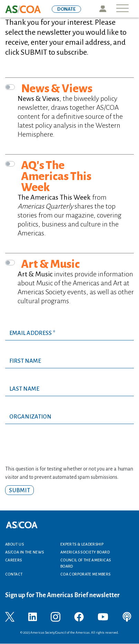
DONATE (66, 9)
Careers (14, 560)
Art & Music (50, 264)
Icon (103, 9)
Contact (14, 574)
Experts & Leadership (82, 544)
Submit (19, 490)
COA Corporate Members (86, 574)
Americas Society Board (85, 552)
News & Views (57, 88)
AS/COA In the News (24, 552)
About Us (14, 544)
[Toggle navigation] (122, 9)
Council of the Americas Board (86, 563)
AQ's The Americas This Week (56, 176)
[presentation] (58, 451)
